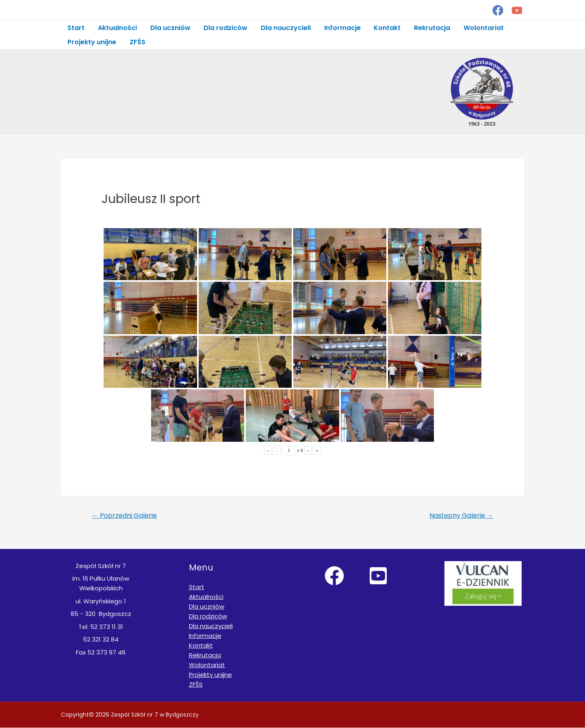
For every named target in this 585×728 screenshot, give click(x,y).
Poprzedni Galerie (124, 516)
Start (76, 28)
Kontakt (386, 28)
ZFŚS (137, 42)
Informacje (341, 28)
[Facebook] (498, 10)
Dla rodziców (225, 28)
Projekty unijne (92, 42)
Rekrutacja (430, 28)
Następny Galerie (461, 516)
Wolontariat (481, 28)
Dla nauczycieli (285, 28)
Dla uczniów (170, 28)
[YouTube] (517, 10)
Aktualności (117, 28)
